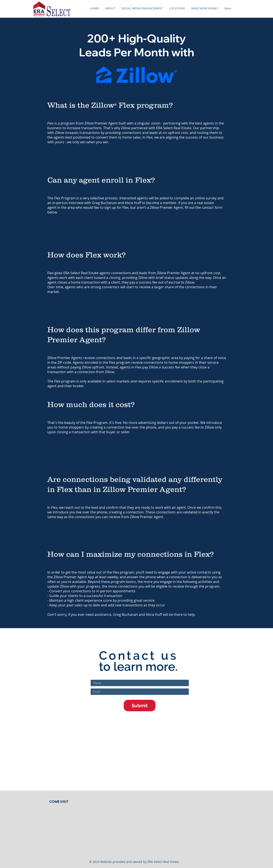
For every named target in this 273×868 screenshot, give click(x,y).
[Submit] (140, 706)
